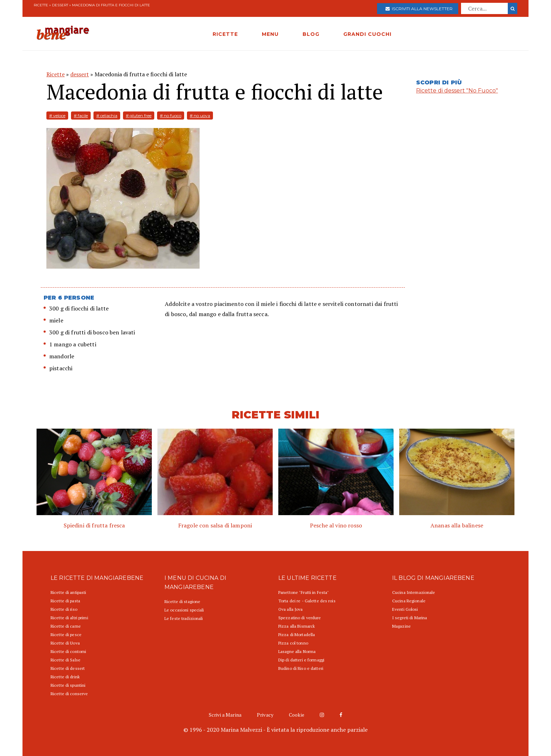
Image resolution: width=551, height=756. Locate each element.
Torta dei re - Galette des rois (307, 601)
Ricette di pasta (65, 601)
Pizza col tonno (293, 643)
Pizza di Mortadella (297, 635)
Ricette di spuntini (68, 685)
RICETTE (225, 34)
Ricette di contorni (68, 651)
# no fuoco (171, 116)
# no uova (200, 116)
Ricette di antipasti (68, 592)
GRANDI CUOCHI (367, 34)
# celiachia (107, 116)
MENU (270, 34)
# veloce (57, 116)
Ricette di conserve (69, 694)
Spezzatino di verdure (300, 618)
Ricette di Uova (65, 643)
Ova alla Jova (291, 609)
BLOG (311, 34)
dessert (60, 5)
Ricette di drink (65, 677)
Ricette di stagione (182, 601)
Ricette (41, 5)
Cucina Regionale (409, 601)
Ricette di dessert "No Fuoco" (457, 91)
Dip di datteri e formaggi (301, 660)
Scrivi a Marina (225, 715)
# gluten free (139, 116)
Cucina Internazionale (414, 592)
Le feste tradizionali (184, 618)
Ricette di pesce (66, 635)
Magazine (401, 626)
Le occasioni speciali (184, 610)
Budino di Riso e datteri (301, 668)
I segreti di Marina (410, 618)
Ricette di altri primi (69, 618)
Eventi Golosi (405, 609)
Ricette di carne (66, 626)
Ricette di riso (64, 609)
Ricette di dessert (68, 668)
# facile (81, 116)
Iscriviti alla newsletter (419, 9)
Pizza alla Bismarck (297, 626)
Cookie (297, 715)
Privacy (265, 715)
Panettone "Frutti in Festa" (304, 592)
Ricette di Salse (66, 660)
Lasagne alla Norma (297, 651)
